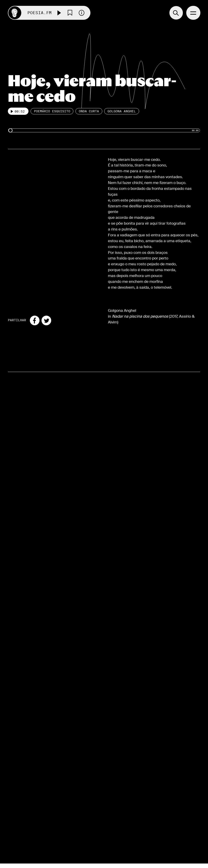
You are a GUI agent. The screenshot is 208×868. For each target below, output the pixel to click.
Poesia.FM (39, 13)
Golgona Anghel (122, 111)
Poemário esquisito (52, 111)
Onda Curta (89, 111)
